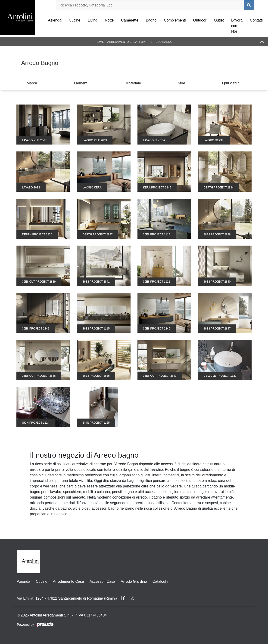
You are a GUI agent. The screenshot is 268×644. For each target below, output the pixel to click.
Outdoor (200, 20)
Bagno (151, 20)
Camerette (130, 20)
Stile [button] (182, 83)
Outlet (219, 20)
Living (93, 20)
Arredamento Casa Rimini (127, 42)
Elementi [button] (81, 83)
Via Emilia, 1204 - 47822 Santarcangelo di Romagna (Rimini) (67, 598)
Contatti (256, 20)
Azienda (55, 20)
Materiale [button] (133, 83)
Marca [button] (32, 83)
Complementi (175, 20)
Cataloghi (160, 581)
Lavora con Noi (237, 26)
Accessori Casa (102, 581)
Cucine (75, 20)
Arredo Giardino (134, 581)
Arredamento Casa (68, 581)
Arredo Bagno (161, 42)
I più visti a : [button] (232, 83)
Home (100, 42)
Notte (109, 20)
